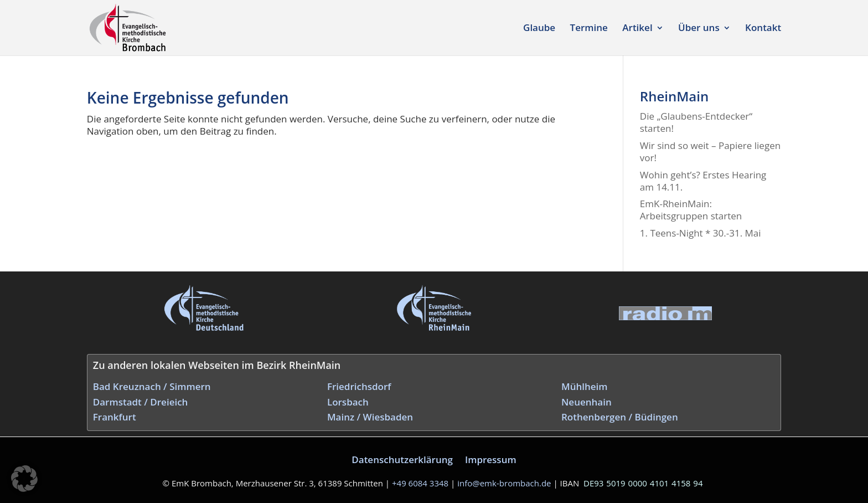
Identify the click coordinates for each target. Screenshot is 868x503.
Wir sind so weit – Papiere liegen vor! (710, 152)
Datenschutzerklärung (402, 460)
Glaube (539, 29)
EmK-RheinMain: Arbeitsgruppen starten (691, 210)
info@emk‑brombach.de (504, 483)
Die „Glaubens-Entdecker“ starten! (696, 122)
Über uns (699, 29)
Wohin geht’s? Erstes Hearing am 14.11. (703, 181)
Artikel (637, 29)
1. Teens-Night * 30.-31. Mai (701, 233)
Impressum (491, 460)
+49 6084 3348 (420, 483)
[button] (24, 479)
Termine (589, 29)
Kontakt (763, 29)
